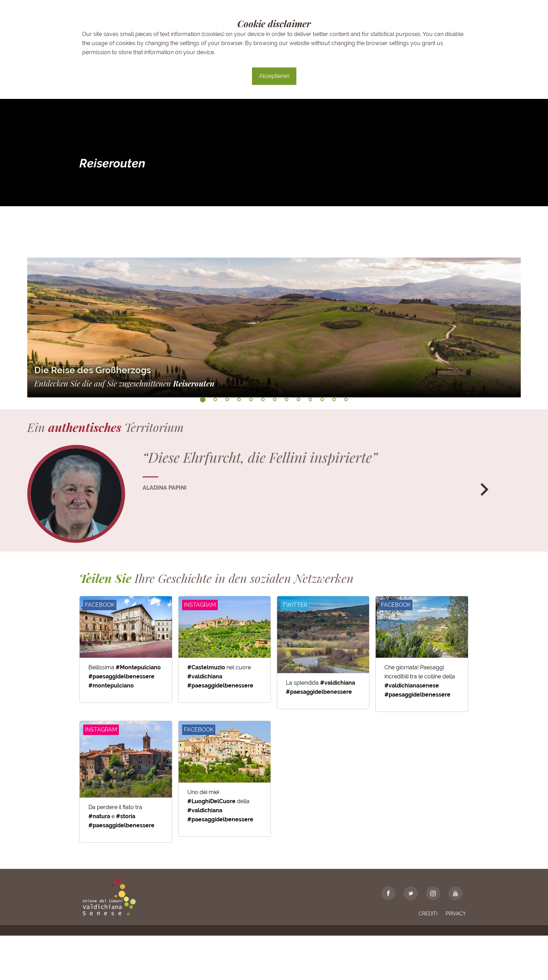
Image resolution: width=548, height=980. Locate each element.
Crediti (428, 958)
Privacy (456, 958)
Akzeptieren (274, 76)
